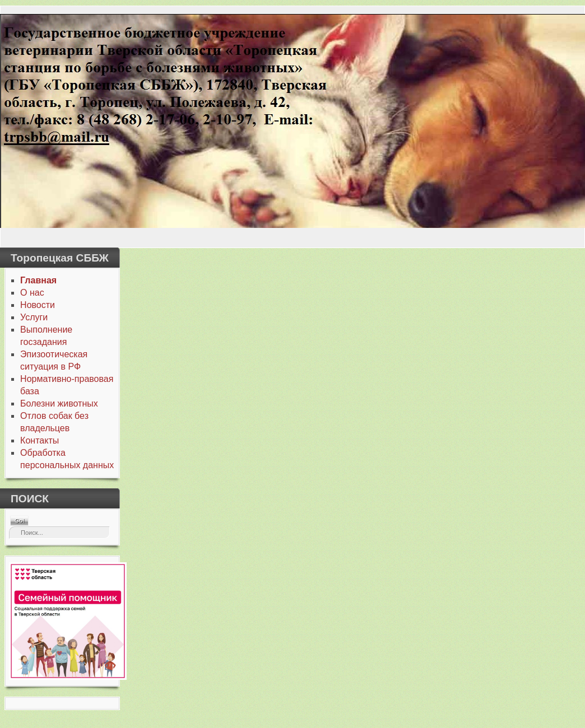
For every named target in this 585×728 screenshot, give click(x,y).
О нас (32, 293)
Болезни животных (59, 403)
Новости (38, 305)
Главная (38, 280)
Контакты (40, 440)
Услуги (34, 317)
